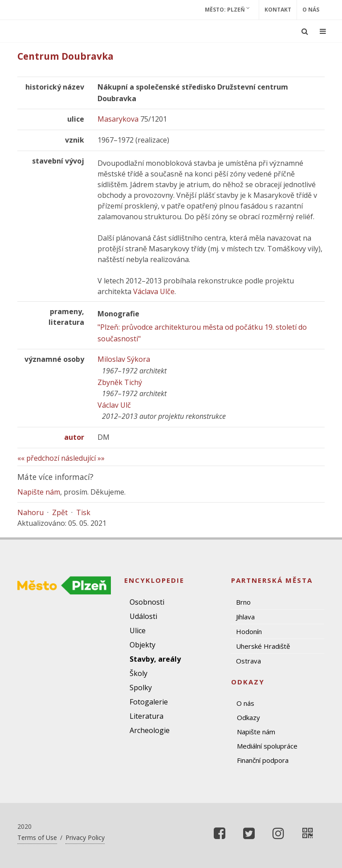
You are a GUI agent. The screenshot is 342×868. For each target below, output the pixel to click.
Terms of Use (37, 837)
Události (143, 616)
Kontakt (278, 10)
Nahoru (31, 512)
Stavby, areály (155, 659)
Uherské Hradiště (263, 646)
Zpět (60, 512)
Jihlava (245, 617)
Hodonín (249, 631)
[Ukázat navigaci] (323, 31)
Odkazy (248, 717)
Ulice (138, 631)
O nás (311, 10)
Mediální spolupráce (267, 746)
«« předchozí (38, 458)
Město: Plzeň (227, 9)
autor (74, 437)
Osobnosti (147, 602)
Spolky (141, 688)
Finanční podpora (263, 760)
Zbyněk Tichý (120, 382)
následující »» (83, 458)
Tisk (83, 512)
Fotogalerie (149, 702)
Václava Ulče (154, 291)
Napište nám (39, 492)
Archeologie (150, 730)
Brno (243, 602)
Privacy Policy (85, 837)
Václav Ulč (114, 405)
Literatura (147, 716)
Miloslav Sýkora (124, 359)
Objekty (142, 645)
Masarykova (118, 119)
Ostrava (248, 661)
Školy (138, 673)
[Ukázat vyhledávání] (305, 31)
